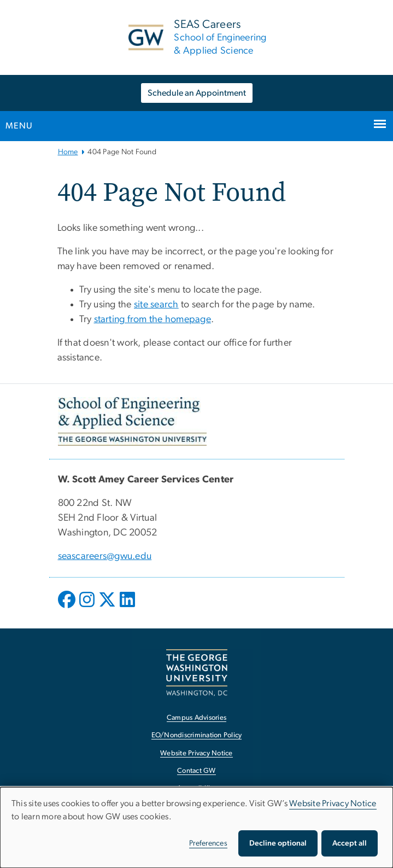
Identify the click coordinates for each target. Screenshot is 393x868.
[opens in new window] (68, 608)
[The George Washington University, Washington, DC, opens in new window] (197, 672)
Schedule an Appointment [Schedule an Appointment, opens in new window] (197, 93)
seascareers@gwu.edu (105, 556)
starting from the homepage (153, 319)
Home (68, 152)
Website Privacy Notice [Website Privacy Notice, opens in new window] (196, 753)
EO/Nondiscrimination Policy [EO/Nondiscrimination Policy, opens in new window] (197, 735)
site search (156, 305)
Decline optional (278, 843)
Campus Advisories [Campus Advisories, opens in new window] (196, 718)
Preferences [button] (208, 843)
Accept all (350, 843)
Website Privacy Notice (333, 803)
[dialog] (196, 828)
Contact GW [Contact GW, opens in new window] (196, 771)
